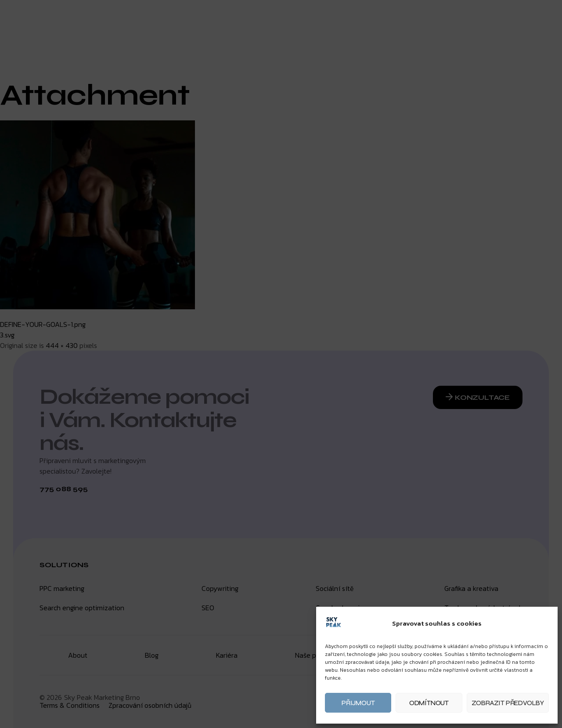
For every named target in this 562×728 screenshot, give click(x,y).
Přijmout (358, 703)
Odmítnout (429, 703)
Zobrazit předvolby (508, 703)
